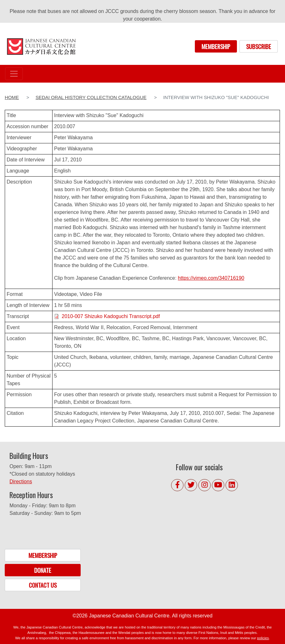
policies (263, 638)
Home (12, 97)
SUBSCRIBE (259, 46)
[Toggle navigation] (14, 74)
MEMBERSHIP (216, 46)
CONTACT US (43, 585)
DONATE (43, 570)
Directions (21, 481)
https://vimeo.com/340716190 (211, 278)
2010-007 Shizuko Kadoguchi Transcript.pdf (111, 316)
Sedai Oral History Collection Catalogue (91, 97)
